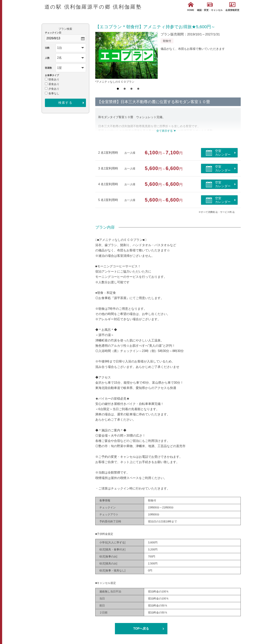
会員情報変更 (232, 7)
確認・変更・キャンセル (210, 7)
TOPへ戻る (141, 629)
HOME (191, 7)
